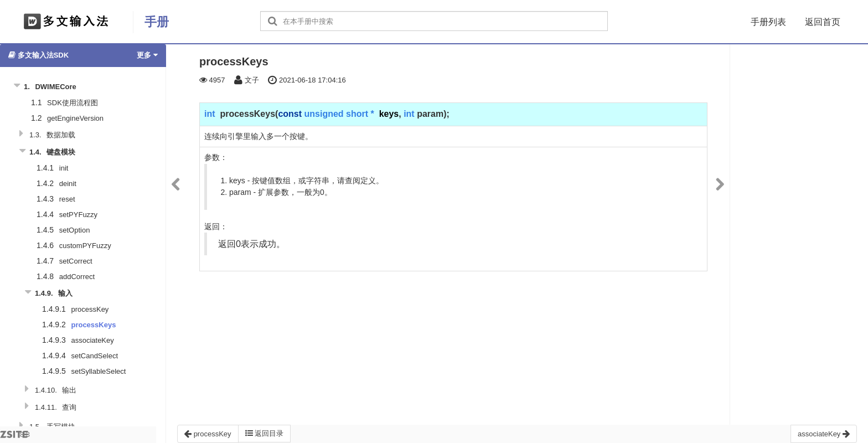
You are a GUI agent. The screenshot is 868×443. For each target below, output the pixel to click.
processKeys (93, 325)
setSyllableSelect (98, 371)
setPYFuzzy (78, 215)
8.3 (15, 437)
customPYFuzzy (85, 246)
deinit (68, 184)
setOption (75, 230)
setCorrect (76, 261)
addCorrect (77, 277)
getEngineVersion (75, 118)
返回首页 (823, 22)
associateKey (92, 340)
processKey (90, 309)
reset (67, 199)
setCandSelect (94, 356)
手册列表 (768, 22)
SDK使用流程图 (73, 103)
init (64, 168)
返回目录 (265, 433)
